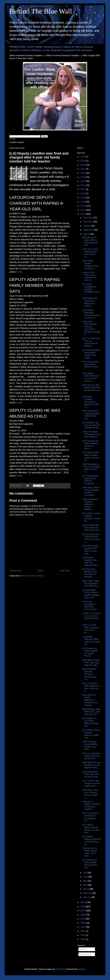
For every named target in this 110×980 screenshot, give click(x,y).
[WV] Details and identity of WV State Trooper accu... (90, 550)
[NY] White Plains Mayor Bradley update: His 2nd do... (91, 456)
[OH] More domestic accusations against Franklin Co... (91, 402)
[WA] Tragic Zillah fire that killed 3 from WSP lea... (91, 583)
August (87, 234)
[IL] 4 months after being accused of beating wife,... (91, 783)
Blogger (82, 969)
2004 (83, 923)
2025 (83, 157)
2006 (83, 915)
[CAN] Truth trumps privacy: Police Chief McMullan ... (92, 617)
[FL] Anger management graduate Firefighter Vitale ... (91, 289)
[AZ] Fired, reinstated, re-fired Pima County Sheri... (90, 605)
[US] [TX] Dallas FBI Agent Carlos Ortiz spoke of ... (91, 434)
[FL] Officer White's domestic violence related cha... (91, 734)
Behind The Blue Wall (41, 11)
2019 (83, 177)
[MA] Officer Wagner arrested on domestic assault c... (91, 805)
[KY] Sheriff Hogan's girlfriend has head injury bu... (92, 840)
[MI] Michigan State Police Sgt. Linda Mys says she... (92, 712)
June (86, 877)
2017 (83, 185)
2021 (83, 169)
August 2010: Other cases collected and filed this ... (90, 276)
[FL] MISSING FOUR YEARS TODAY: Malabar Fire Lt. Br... (91, 594)
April (85, 885)
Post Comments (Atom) (33, 576)
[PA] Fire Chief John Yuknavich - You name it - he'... (91, 629)
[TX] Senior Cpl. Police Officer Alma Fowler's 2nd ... (90, 864)
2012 (83, 206)
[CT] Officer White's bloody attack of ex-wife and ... (91, 829)
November (88, 222)
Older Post (65, 571)
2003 (83, 927)
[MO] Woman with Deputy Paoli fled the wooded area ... (91, 389)
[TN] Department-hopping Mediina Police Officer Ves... (91, 415)
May (85, 881)
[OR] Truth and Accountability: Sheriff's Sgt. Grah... (90, 746)
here (18, 272)
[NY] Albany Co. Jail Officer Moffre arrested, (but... (91, 722)
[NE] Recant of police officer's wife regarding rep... (90, 241)
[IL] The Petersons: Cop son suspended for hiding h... (91, 342)
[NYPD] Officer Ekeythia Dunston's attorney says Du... (90, 674)
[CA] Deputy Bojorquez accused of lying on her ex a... (91, 314)
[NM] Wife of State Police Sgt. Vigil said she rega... (91, 663)
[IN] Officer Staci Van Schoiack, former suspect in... (90, 794)
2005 (83, 919)
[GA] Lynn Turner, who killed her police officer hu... (91, 253)
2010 (83, 214)
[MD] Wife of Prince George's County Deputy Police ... (92, 765)
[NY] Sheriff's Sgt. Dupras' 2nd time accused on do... (91, 425)
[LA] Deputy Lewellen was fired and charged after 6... (91, 561)
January (87, 897)
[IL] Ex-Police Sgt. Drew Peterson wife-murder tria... (92, 528)
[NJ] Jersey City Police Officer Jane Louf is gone (90, 852)
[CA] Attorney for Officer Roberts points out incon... (90, 445)
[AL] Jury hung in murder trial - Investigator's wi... (90, 817)
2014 (83, 198)
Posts (82, 949)
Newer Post (15, 571)
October (87, 226)
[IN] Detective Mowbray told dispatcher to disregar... (90, 573)
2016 (83, 189)
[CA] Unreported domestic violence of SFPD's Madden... (90, 504)
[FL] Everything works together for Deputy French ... (90, 652)
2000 (83, 935)
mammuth (60, 969)
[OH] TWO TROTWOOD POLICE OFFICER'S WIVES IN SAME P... (91, 328)
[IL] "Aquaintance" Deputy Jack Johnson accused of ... (91, 480)
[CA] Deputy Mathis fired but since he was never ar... (91, 377)
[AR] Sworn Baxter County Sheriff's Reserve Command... (91, 491)
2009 (83, 902)
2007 (83, 911)
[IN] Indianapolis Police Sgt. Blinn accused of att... (91, 774)
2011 (83, 210)
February (87, 893)
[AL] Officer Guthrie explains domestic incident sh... (92, 517)
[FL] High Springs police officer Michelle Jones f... (91, 366)
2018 (83, 181)
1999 (83, 939)
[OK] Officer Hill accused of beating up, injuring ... (90, 302)
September (88, 230)
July (85, 873)
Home (40, 571)
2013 (83, 202)
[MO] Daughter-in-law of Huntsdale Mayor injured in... (91, 468)
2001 (83, 931)
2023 (83, 165)
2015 (83, 193)
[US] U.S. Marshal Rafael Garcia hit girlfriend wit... (91, 756)
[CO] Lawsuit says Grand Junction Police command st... (91, 538)
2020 (83, 173)
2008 (83, 907)
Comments (85, 954)
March (86, 889)
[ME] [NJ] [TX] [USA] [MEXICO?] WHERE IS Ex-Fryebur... (90, 700)
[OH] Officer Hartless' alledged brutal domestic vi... (90, 265)
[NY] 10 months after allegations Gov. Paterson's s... (91, 687)
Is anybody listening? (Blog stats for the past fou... (91, 641)
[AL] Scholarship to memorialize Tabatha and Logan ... (91, 354)
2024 (83, 161)
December (88, 218)
